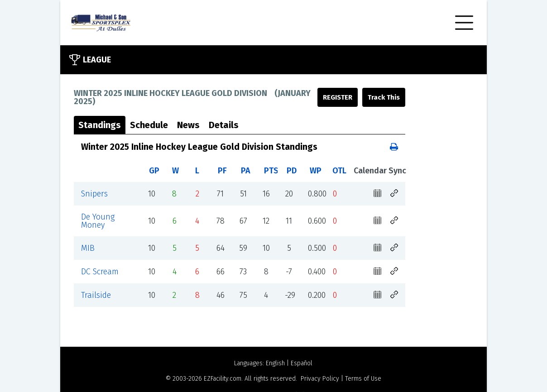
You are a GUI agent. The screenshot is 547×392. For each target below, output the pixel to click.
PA (246, 171)
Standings (100, 125)
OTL (339, 171)
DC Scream (100, 272)
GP (154, 171)
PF (222, 171)
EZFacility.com (223, 379)
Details (224, 125)
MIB (88, 248)
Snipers (94, 194)
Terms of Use (363, 379)
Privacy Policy (320, 379)
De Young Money (98, 221)
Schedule (149, 125)
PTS (271, 171)
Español (302, 363)
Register (338, 97)
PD (292, 171)
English (275, 363)
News (188, 125)
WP (316, 171)
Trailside (96, 295)
